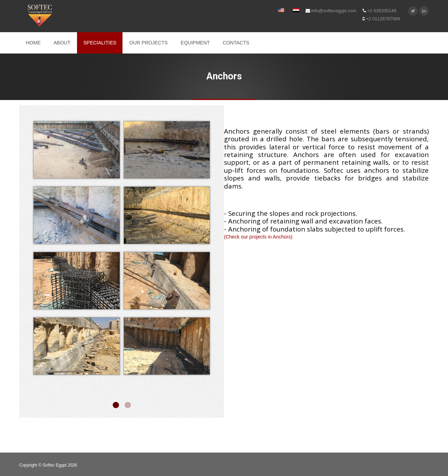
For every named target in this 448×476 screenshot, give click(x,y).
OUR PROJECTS (148, 43)
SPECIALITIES (100, 43)
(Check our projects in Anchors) (258, 237)
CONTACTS (236, 43)
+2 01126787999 (381, 19)
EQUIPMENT (195, 43)
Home (33, 43)
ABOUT (62, 43)
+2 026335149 (380, 11)
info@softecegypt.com (331, 11)
